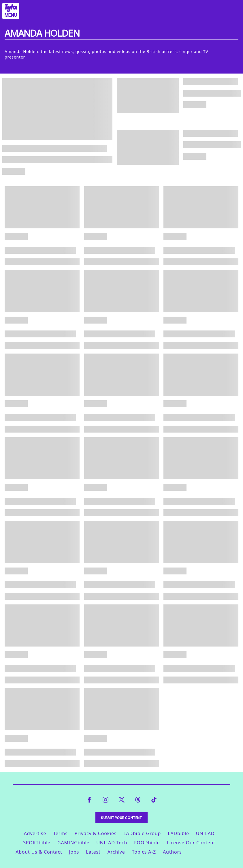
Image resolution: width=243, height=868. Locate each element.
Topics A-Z (144, 852)
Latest (93, 852)
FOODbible (147, 843)
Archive (116, 852)
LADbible (178, 833)
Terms (60, 833)
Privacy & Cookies (95, 833)
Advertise (35, 833)
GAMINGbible (73, 843)
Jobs (74, 852)
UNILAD (205, 833)
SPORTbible (37, 843)
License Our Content (191, 843)
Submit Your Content (121, 818)
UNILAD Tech (112, 843)
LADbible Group (142, 833)
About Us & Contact (39, 852)
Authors (172, 852)
